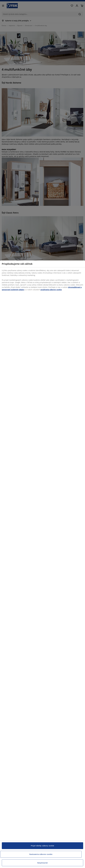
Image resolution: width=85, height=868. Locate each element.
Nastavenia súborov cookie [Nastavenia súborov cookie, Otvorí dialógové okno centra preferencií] (41, 854)
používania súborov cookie (51, 290)
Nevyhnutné (42, 863)
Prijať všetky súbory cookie (42, 846)
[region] (42, 564)
